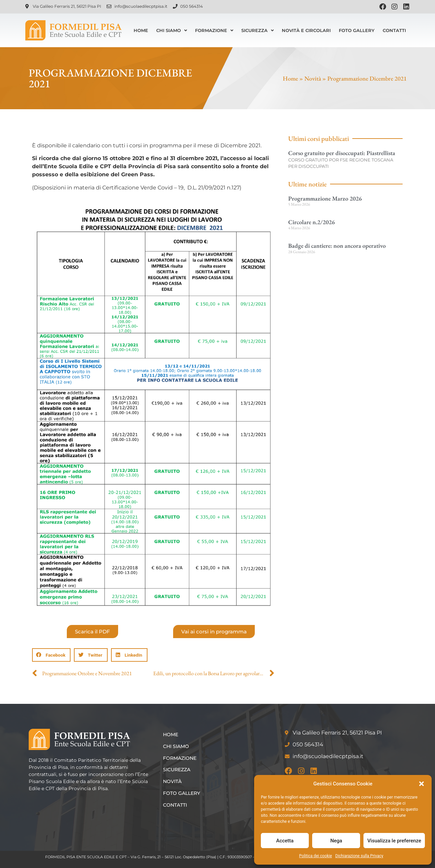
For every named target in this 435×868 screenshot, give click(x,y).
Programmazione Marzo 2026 (325, 198)
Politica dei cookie (315, 856)
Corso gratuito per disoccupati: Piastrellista (342, 153)
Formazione (214, 31)
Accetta (285, 841)
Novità (313, 78)
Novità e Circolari (306, 30)
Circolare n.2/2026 (311, 222)
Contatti (394, 30)
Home (141, 30)
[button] (422, 784)
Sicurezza (257, 31)
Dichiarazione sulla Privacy (359, 856)
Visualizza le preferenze (394, 841)
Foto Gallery (357, 30)
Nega (336, 841)
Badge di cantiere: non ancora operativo (337, 246)
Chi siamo (172, 31)
